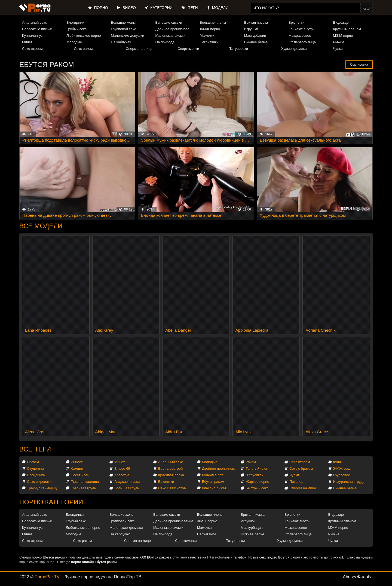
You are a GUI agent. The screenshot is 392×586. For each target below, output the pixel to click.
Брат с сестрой (170, 469)
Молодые (74, 42)
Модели (218, 8)
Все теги (35, 449)
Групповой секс (123, 29)
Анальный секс (34, 22)
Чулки (338, 49)
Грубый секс (76, 29)
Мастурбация (255, 36)
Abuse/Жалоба (358, 577)
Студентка (36, 469)
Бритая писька (256, 22)
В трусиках (254, 475)
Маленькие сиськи (171, 36)
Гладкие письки (127, 482)
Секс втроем (32, 49)
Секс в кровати (39, 482)
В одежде (341, 22)
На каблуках (121, 42)
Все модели (41, 226)
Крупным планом (347, 29)
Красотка (122, 475)
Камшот (77, 469)
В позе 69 (122, 469)
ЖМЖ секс (342, 469)
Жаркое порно (257, 482)
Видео (126, 8)
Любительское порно (84, 36)
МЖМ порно (343, 36)
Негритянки (209, 42)
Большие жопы (123, 22)
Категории (159, 8)
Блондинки (75, 22)
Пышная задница (85, 482)
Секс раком (83, 49)
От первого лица (302, 42)
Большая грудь (127, 488)
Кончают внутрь (302, 29)
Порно (98, 8)
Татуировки (239, 49)
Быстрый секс (257, 488)
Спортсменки (188, 49)
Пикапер (296, 482)
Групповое (342, 475)
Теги (190, 8)
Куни (337, 462)
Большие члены (213, 22)
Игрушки (251, 29)
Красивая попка (171, 475)
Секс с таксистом (172, 488)
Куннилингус (32, 36)
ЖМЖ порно (210, 29)
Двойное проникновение (175, 29)
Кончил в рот (213, 475)
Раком (251, 462)
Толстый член (257, 469)
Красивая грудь (83, 488)
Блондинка (36, 475)
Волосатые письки (37, 29)
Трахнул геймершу (42, 488)
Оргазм (33, 462)
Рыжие (339, 42)
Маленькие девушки (127, 36)
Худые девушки (294, 49)
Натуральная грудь (349, 482)
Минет (27, 42)
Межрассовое (300, 36)
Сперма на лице (139, 49)
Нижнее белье (256, 42)
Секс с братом (301, 469)
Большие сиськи (169, 22)
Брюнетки (296, 22)
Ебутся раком (213, 482)
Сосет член (80, 475)
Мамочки (207, 36)
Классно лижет (214, 488)
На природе (165, 42)
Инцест (77, 462)
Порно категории (51, 502)
